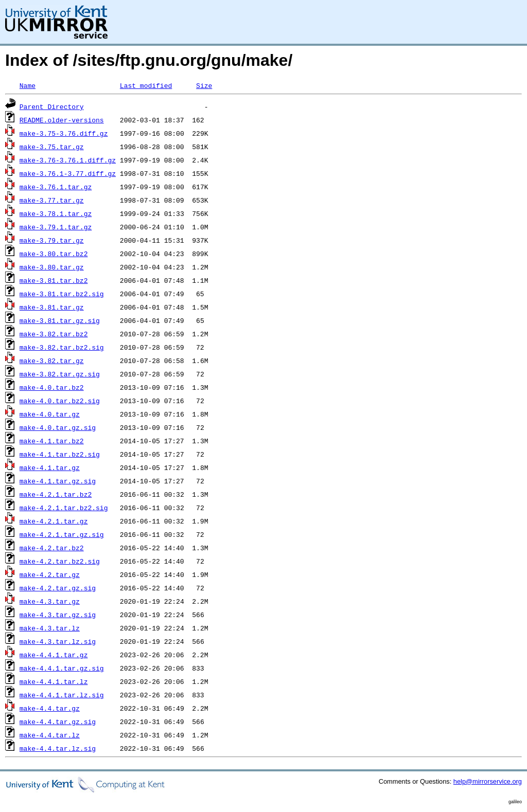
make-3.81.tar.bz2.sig (62, 294)
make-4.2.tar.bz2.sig (60, 561)
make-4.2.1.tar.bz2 (56, 494)
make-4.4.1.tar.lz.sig (62, 695)
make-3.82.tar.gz (52, 360)
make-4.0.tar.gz (50, 414)
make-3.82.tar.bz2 (54, 334)
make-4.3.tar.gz (50, 601)
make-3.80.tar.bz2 (54, 254)
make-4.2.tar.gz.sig (58, 588)
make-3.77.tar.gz (52, 200)
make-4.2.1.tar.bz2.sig (64, 508)
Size (204, 85)
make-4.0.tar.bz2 (52, 387)
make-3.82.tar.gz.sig (60, 374)
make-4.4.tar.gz (50, 708)
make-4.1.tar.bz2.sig (60, 454)
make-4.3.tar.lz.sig (58, 641)
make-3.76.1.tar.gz (56, 187)
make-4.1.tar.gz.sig (58, 481)
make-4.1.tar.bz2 (52, 441)
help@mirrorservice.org (488, 781)
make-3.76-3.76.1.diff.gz (68, 160)
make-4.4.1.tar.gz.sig (62, 668)
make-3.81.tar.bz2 (54, 280)
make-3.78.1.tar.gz (56, 213)
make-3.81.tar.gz (52, 307)
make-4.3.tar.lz (50, 628)
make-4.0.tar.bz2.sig (60, 401)
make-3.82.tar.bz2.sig (62, 347)
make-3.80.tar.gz (52, 267)
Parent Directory (52, 106)
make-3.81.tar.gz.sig (60, 320)
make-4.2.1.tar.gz (54, 521)
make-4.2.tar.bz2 (52, 548)
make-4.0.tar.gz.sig (58, 427)
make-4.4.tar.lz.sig (58, 748)
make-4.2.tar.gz (50, 574)
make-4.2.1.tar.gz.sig (62, 534)
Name (28, 85)
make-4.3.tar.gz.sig (58, 615)
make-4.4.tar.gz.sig (58, 721)
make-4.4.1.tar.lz (54, 681)
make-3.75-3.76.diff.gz (64, 133)
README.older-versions (62, 120)
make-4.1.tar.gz (50, 467)
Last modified (146, 85)
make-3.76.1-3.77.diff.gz (68, 173)
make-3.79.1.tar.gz (56, 227)
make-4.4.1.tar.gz (54, 655)
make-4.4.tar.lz (50, 735)
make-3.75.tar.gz (52, 147)
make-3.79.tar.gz (52, 240)
